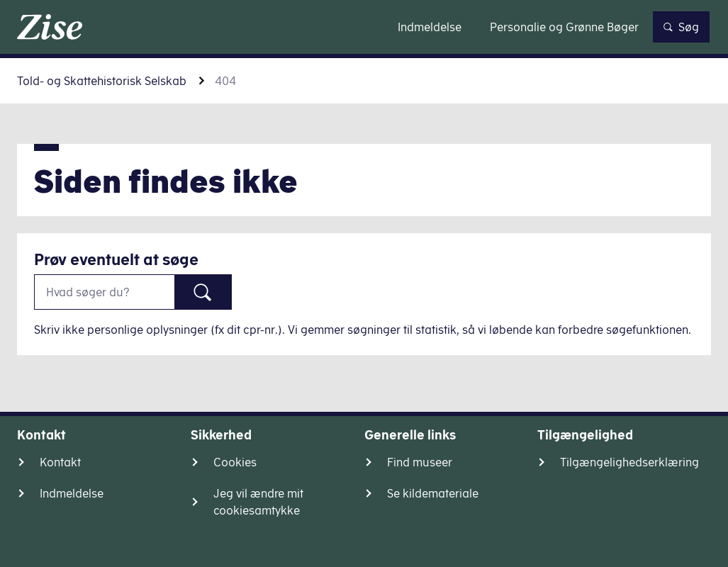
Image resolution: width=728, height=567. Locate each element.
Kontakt (60, 462)
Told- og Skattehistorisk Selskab (102, 81)
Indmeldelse (72, 493)
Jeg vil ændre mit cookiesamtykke (258, 502)
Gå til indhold (364, 27)
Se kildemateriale (433, 493)
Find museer (420, 462)
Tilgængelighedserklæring (629, 462)
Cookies (235, 462)
